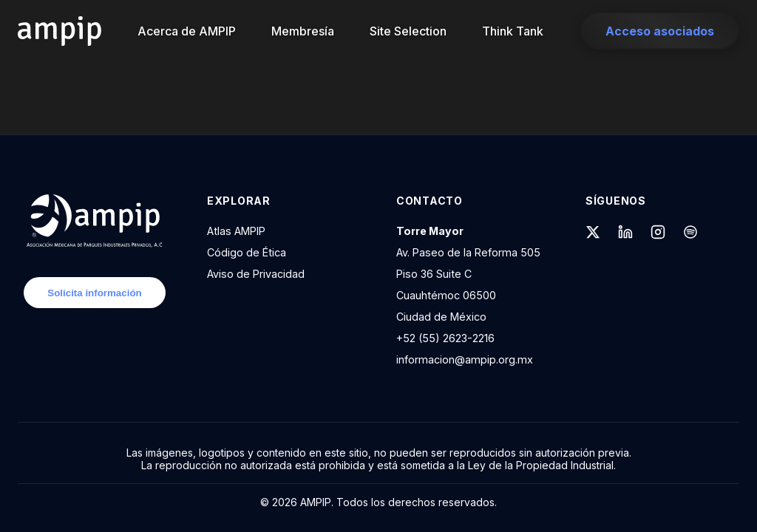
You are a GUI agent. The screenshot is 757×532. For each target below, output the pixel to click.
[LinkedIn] (625, 233)
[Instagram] (658, 233)
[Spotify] (690, 233)
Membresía (303, 31)
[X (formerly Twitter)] (593, 233)
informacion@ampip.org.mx (465, 359)
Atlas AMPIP (236, 231)
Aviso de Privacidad (256, 274)
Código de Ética (247, 252)
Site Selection (408, 31)
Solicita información (94, 293)
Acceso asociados (660, 31)
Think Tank (513, 31)
